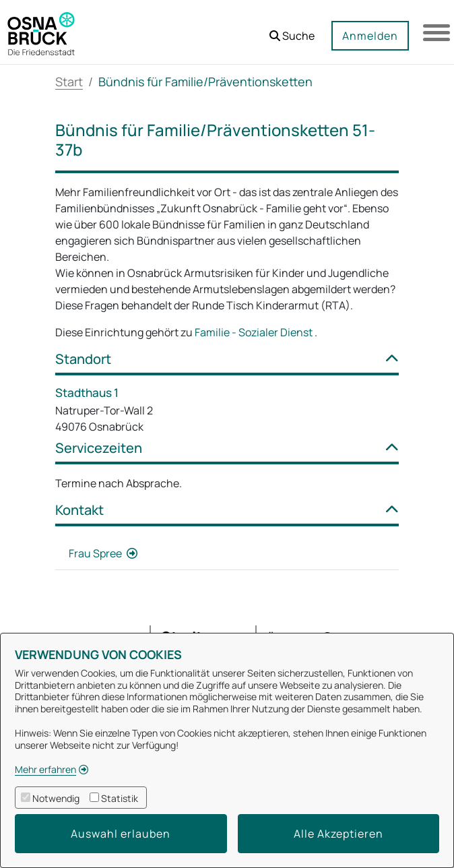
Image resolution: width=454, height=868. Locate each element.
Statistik (120, 798)
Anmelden (370, 36)
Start (69, 82)
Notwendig (56, 798)
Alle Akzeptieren (338, 834)
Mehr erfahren (45, 769)
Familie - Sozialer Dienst (255, 332)
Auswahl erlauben (121, 834)
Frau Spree (96, 553)
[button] (292, 31)
